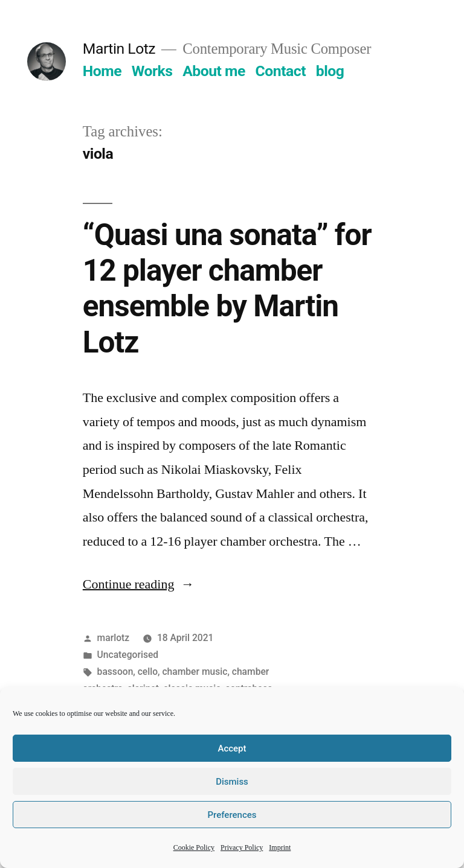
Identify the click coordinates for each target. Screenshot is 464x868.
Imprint (280, 848)
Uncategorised (128, 655)
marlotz (113, 638)
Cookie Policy (194, 848)
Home (102, 71)
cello (148, 672)
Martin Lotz (119, 49)
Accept (232, 748)
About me (214, 71)
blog (330, 71)
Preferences (232, 815)
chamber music (195, 672)
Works (152, 71)
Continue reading (139, 584)
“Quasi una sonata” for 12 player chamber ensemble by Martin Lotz (227, 289)
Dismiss (232, 782)
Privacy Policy (242, 848)
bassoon (115, 672)
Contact (281, 71)
